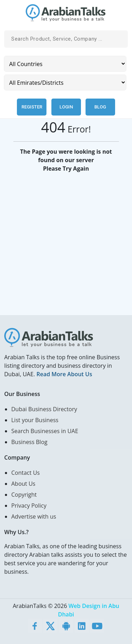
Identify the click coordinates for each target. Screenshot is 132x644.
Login (66, 107)
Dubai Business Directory (44, 409)
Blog (100, 107)
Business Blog (29, 442)
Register (32, 107)
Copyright (24, 495)
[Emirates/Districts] (65, 82)
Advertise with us (34, 516)
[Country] (65, 64)
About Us (23, 484)
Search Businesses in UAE (45, 431)
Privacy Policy (29, 506)
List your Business (35, 420)
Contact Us (26, 473)
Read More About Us (64, 374)
